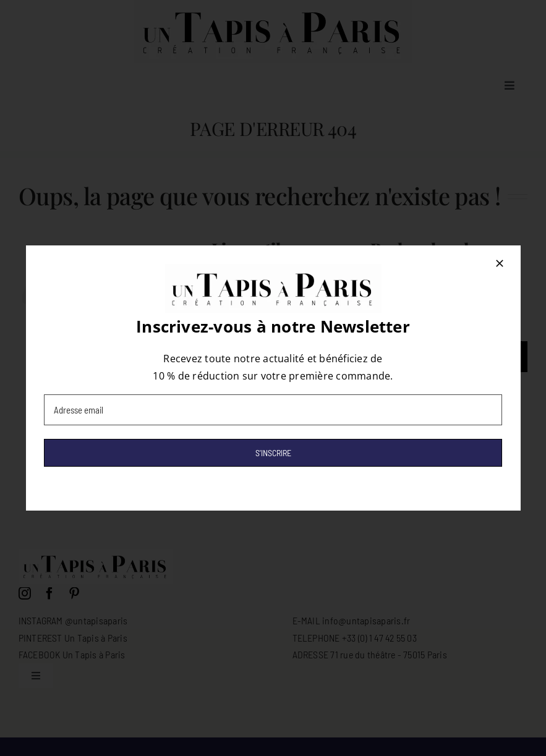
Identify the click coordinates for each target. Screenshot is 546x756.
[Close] (500, 263)
